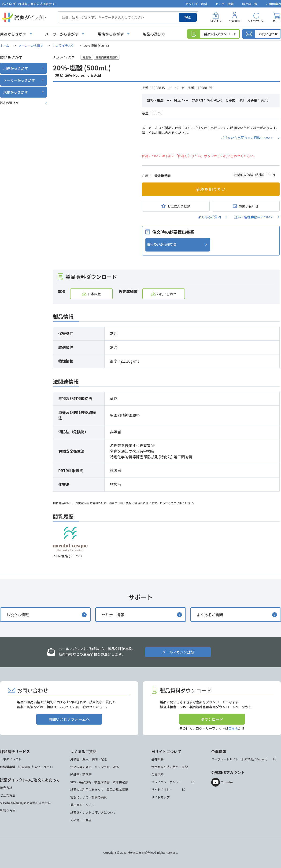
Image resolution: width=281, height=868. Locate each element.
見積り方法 (8, 811)
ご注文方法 (8, 795)
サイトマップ (160, 797)
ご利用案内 (273, 4)
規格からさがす (111, 34)
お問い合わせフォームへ (69, 719)
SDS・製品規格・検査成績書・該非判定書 (99, 782)
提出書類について (82, 805)
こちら (233, 728)
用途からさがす (13, 34)
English (261, 759)
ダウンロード (212, 719)
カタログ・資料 (196, 4)
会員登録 (235, 21)
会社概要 (157, 759)
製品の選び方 (154, 34)
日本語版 (94, 294)
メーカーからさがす (62, 34)
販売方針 (6, 788)
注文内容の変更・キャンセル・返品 (95, 767)
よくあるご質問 (209, 217)
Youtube (227, 782)
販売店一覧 (250, 4)
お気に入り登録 (179, 206)
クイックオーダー (256, 21)
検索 (188, 17)
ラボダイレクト (11, 759)
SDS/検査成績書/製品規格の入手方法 (25, 803)
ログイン (216, 21)
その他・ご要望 (81, 820)
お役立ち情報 (18, 615)
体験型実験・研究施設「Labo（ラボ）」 (27, 767)
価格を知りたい (211, 189)
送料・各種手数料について (254, 217)
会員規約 (157, 774)
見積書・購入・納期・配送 (89, 759)
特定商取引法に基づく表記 (170, 767)
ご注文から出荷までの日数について (247, 138)
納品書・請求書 (81, 774)
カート (277, 21)
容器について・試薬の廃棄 (89, 797)
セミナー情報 (225, 4)
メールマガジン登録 (178, 652)
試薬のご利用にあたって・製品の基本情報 (99, 790)
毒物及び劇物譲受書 (162, 244)
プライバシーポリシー (166, 782)
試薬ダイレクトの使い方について (93, 812)
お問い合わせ (249, 206)
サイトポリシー (162, 790)
